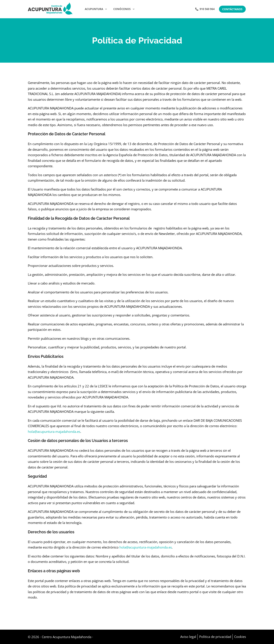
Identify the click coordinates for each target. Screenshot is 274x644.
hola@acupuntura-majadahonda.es (54, 432)
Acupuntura (96, 9)
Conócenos (124, 9)
